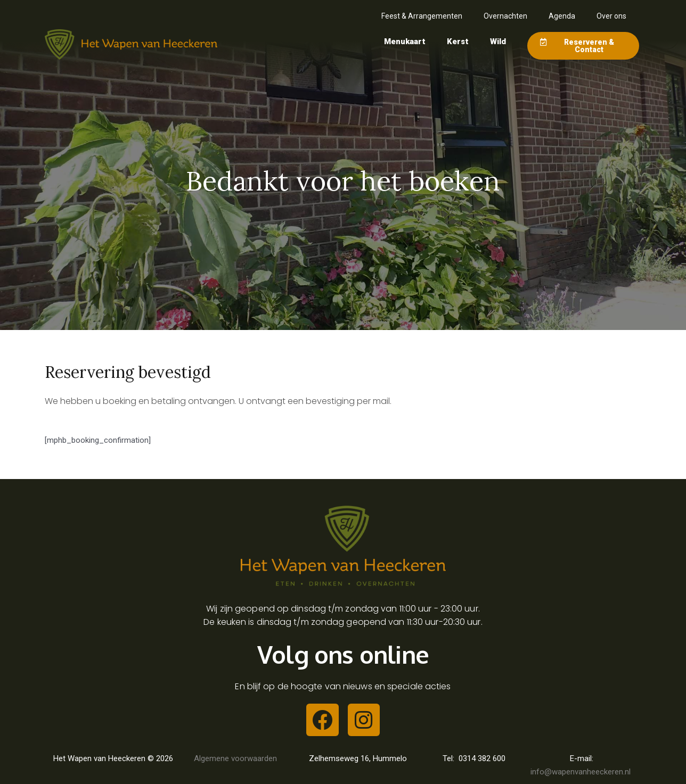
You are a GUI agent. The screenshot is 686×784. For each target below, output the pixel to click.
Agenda (562, 16)
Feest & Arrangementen (422, 16)
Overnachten (505, 16)
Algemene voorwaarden (235, 758)
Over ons (611, 16)
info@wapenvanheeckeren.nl (582, 772)
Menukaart (405, 42)
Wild (498, 42)
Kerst (458, 42)
